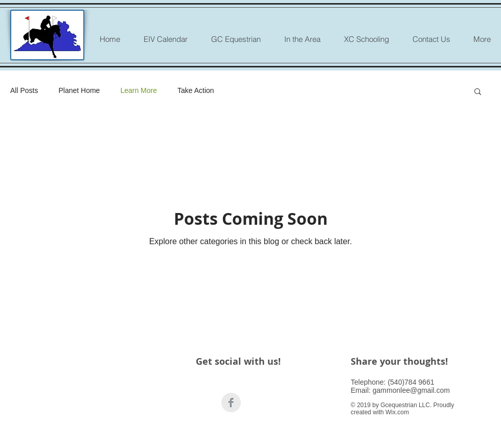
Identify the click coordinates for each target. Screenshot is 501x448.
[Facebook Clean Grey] (231, 403)
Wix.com (397, 412)
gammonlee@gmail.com (411, 390)
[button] (478, 92)
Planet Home (79, 90)
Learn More (139, 90)
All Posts (24, 90)
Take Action (196, 90)
